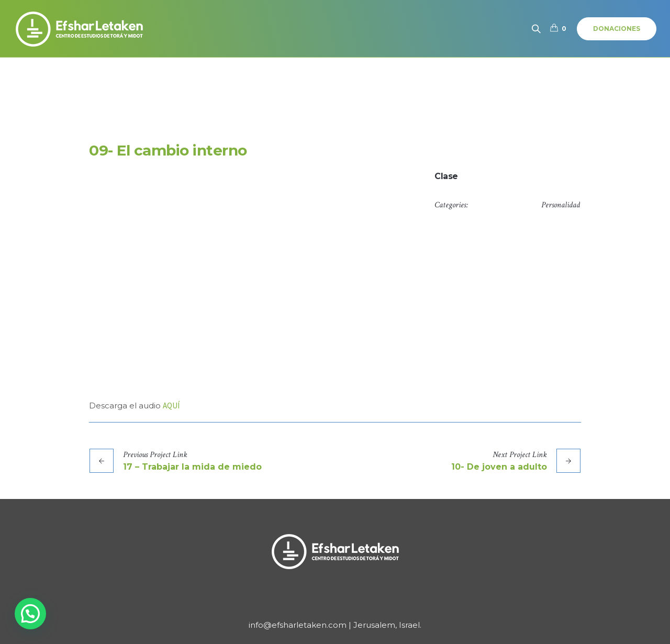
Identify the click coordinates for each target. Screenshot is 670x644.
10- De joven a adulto (499, 467)
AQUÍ (171, 406)
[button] (30, 614)
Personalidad (561, 205)
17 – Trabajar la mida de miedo (192, 467)
